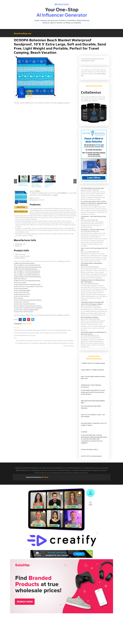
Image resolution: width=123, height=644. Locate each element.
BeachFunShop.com (23, 33)
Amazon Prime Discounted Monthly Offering (28, 300)
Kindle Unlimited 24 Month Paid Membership (28, 267)
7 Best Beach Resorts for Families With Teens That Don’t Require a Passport (92, 303)
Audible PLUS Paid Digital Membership (26, 269)
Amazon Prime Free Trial (21, 292)
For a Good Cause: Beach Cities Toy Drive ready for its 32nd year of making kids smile (94, 202)
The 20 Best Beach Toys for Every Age (92, 188)
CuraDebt (84, 432)
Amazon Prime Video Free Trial (23, 312)
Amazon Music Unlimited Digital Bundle (26, 310)
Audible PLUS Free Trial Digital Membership (27, 281)
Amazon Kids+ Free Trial (21, 302)
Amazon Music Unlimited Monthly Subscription (28, 308)
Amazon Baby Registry (21, 288)
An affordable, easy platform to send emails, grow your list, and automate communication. (93, 392)
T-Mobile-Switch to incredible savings (93, 363)
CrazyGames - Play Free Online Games (93, 230)
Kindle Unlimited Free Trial (22, 294)
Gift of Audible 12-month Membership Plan (27, 265)
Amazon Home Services (21, 296)
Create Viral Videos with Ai (89, 449)
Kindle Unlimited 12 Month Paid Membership (27, 277)
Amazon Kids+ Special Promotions (25, 304)
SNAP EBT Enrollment (20, 279)
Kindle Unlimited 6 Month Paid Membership (27, 285)
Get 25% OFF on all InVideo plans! (91, 456)
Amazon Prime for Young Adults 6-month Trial (28, 286)
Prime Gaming (18, 298)
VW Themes (45, 477)
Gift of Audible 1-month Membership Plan (27, 275)
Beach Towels (27, 324)
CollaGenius (91, 92)
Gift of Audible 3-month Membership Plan (27, 271)
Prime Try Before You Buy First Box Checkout (28, 306)
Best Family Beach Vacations (90, 317)
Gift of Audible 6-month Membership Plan (27, 273)
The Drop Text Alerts (20, 283)
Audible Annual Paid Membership (24, 263)
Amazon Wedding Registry (22, 290)
